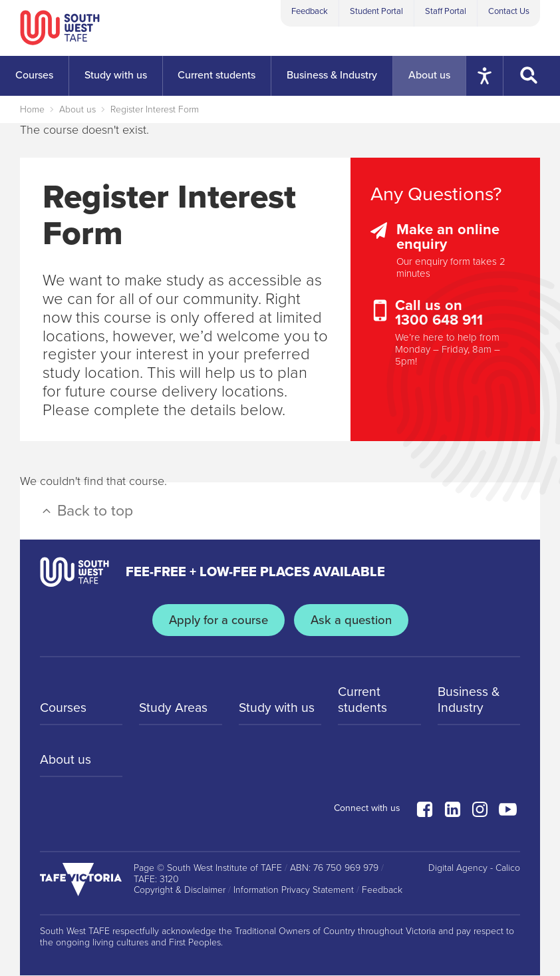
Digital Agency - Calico (474, 869)
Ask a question (352, 620)
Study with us (278, 709)
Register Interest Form (155, 109)
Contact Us (509, 11)
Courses (64, 709)
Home (32, 109)
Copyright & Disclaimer (180, 891)
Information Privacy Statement (294, 891)
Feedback (310, 11)
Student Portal (376, 11)
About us (77, 109)
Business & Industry (470, 701)
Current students (363, 701)
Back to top (86, 511)
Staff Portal (446, 11)
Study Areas (175, 709)
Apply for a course (217, 620)
